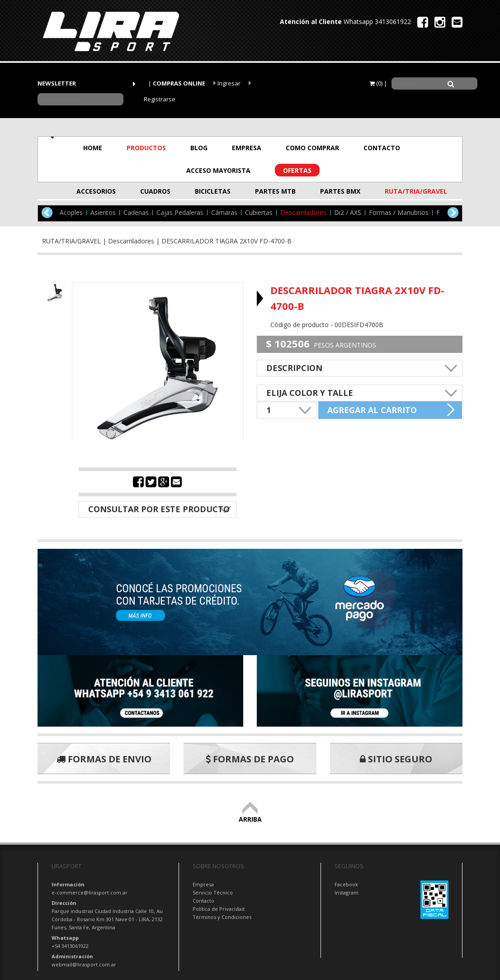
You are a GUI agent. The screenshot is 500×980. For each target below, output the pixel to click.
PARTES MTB (275, 191)
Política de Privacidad (219, 909)
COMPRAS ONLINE (179, 83)
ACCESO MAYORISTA (218, 170)
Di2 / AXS (348, 213)
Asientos (103, 213)
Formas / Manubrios (399, 213)
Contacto (203, 901)
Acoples (71, 213)
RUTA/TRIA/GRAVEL (407, 191)
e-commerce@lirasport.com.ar (90, 892)
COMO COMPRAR (312, 148)
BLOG (199, 148)
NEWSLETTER (57, 83)
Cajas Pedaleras (180, 213)
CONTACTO (382, 148)
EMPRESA (247, 148)
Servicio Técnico (213, 892)
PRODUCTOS (146, 148)
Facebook (346, 884)
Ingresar (227, 83)
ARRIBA (250, 815)
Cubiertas (259, 213)
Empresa (203, 884)
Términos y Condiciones (222, 917)
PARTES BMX (340, 191)
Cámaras (224, 213)
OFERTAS (297, 170)
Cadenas (136, 213)
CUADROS (155, 191)
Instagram (347, 892)
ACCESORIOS (96, 191)
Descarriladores (303, 213)
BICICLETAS (213, 191)
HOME (93, 148)
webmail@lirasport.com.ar (84, 964)
